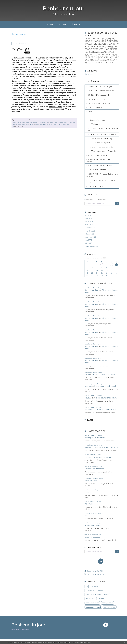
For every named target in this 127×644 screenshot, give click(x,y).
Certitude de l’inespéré (94, 469)
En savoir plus (87, 642)
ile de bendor (30, 124)
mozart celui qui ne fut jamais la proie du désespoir (52, 124)
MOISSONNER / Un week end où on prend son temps (102, 175)
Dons (87, 516)
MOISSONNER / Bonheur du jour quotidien (48, 120)
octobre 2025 (89, 234)
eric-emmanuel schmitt (41, 122)
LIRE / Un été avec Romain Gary (101, 139)
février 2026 (89, 222)
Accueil (50, 24)
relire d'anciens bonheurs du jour (97, 595)
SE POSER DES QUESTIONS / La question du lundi (101, 181)
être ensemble (91, 599)
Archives (63, 24)
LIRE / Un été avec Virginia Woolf (101, 143)
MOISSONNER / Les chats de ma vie (101, 166)
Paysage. (21, 48)
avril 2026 (88, 216)
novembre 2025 (90, 231)
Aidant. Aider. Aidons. (93, 525)
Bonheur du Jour (91, 290)
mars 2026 (88, 219)
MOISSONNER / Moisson (97, 170)
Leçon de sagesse (92, 537)
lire (87, 586)
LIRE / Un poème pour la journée (101, 147)
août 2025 (88, 240)
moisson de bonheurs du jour (96, 590)
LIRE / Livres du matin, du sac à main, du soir (103, 129)
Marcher (88, 492)
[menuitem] (50, 24)
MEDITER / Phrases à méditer (98, 155)
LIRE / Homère (95, 124)
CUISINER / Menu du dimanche (99, 103)
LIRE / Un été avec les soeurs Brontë (103, 134)
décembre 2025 (90, 228)
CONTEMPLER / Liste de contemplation (102, 91)
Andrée (88, 386)
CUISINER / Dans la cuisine (97, 99)
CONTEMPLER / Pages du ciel (98, 95)
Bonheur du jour (64, 8)
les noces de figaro (61, 122)
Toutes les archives (91, 247)
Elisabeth (89, 410)
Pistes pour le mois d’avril (104, 374)
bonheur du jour (110, 607)
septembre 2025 (90, 237)
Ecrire (90, 112)
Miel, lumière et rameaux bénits (98, 457)
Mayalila (88, 398)
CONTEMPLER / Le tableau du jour (100, 87)
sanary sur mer (108, 603)
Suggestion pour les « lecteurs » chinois (102, 447)
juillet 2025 (88, 243)
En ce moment (91, 480)
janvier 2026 (89, 225)
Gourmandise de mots (97, 120)
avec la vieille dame (92, 603)
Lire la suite (89, 74)
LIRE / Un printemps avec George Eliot (103, 151)
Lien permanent (19, 120)
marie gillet (95, 586)
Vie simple (89, 504)
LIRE (89, 116)
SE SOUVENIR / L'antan (96, 186)
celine (87, 374)
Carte (90, 420)
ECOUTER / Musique (95, 107)
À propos (76, 24)
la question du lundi (93, 607)
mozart (51, 122)
